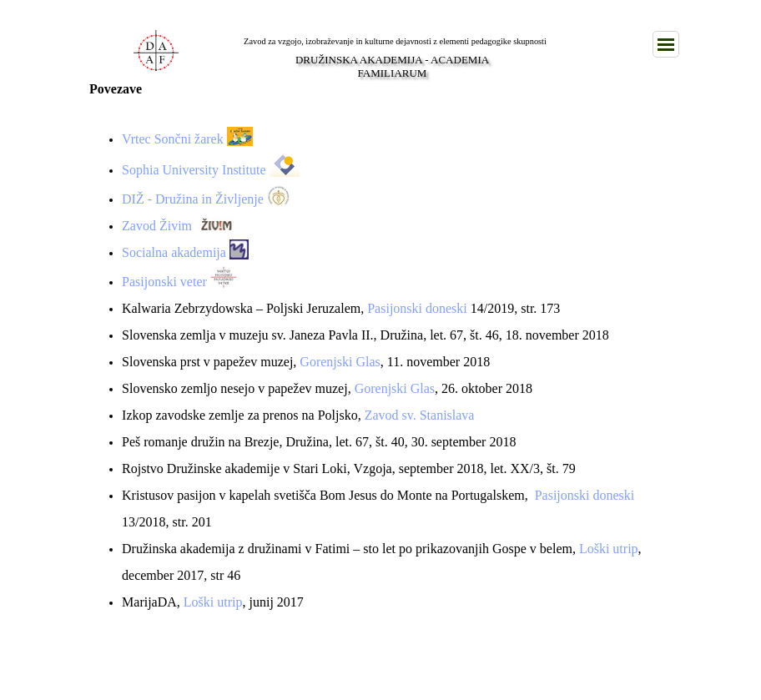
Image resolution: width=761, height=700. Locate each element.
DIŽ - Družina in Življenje (193, 199)
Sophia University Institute (194, 170)
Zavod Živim (157, 226)
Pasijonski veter (164, 282)
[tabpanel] (380, 362)
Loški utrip (609, 549)
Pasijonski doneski (417, 308)
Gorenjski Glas (340, 362)
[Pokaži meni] (666, 44)
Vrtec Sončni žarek (173, 139)
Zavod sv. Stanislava (420, 415)
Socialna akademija (174, 252)
